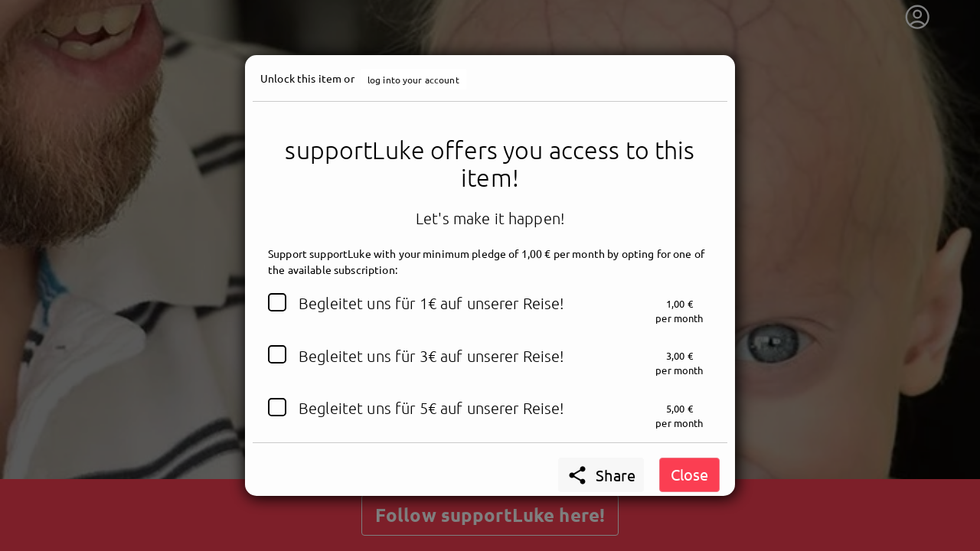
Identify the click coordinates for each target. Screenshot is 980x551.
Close (689, 474)
